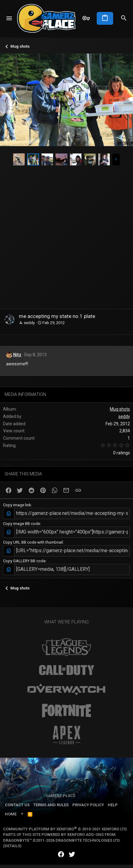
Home (11, 814)
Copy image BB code (22, 524)
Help (113, 805)
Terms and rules (51, 805)
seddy (29, 323)
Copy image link (17, 505)
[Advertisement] (65, 241)
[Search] (124, 18)
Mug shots (120, 409)
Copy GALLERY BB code (24, 561)
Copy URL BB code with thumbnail (33, 542)
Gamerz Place (60, 796)
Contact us (17, 805)
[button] (9, 18)
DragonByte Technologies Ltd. (88, 840)
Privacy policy (88, 805)
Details (12, 846)
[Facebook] (61, 854)
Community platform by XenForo (65, 829)
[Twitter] (72, 854)
